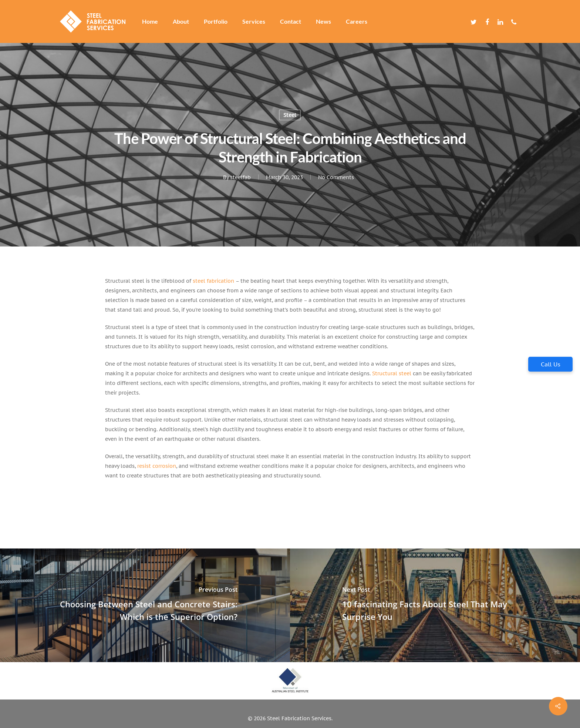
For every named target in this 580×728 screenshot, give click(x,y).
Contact (291, 21)
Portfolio (216, 21)
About (181, 21)
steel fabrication (213, 281)
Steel (290, 115)
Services (254, 21)
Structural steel (392, 373)
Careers (357, 21)
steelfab (240, 177)
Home (150, 21)
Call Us (551, 364)
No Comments (336, 177)
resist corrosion (156, 466)
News (323, 21)
